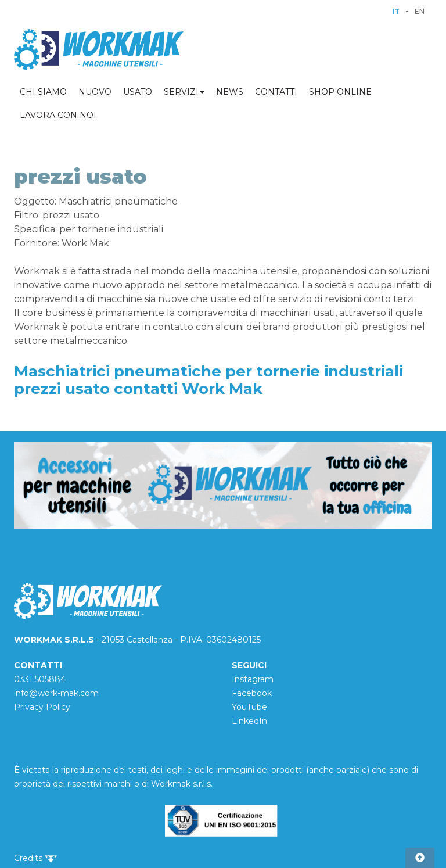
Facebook (252, 693)
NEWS (230, 92)
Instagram (253, 679)
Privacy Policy (42, 707)
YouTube (249, 707)
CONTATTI (276, 92)
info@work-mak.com (56, 693)
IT (396, 11)
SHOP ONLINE (340, 92)
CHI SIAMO (43, 92)
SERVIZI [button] (184, 92)
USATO (138, 92)
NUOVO (95, 92)
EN (420, 11)
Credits (35, 858)
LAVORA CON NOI (58, 115)
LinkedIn (249, 721)
